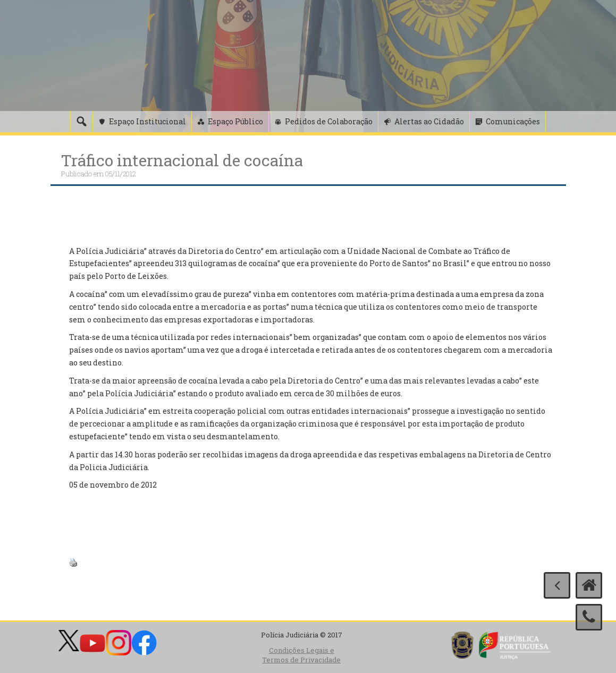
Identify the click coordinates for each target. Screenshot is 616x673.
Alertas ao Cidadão (429, 121)
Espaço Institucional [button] (147, 121)
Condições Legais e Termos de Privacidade (301, 655)
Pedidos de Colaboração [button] (329, 121)
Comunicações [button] (513, 121)
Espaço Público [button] (235, 121)
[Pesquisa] (81, 122)
